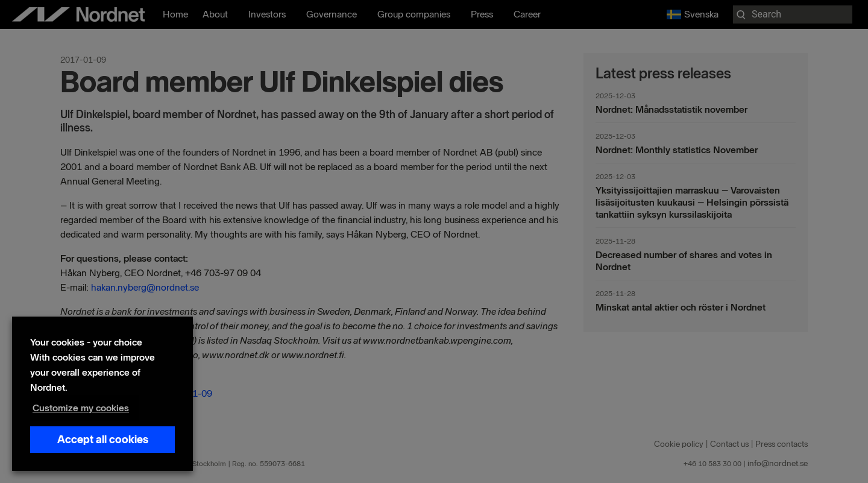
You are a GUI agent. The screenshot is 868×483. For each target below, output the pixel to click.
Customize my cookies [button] (81, 408)
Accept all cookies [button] (103, 440)
